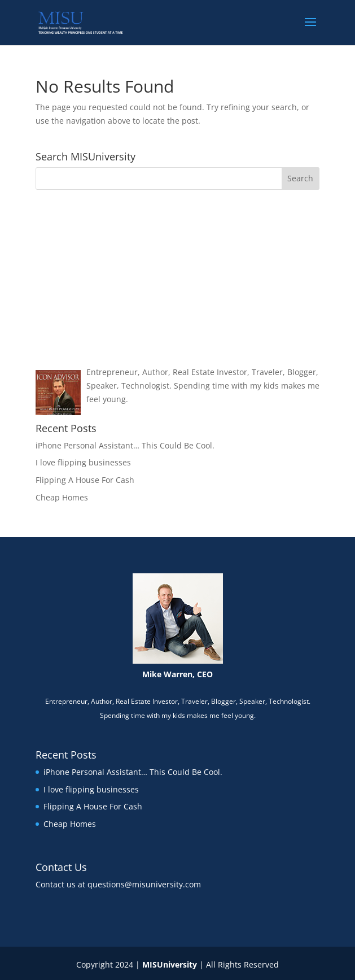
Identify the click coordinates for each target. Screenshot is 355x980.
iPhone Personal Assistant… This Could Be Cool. (125, 445)
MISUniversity (170, 964)
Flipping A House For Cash (85, 480)
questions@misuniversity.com (144, 884)
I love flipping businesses (83, 462)
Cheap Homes (62, 497)
